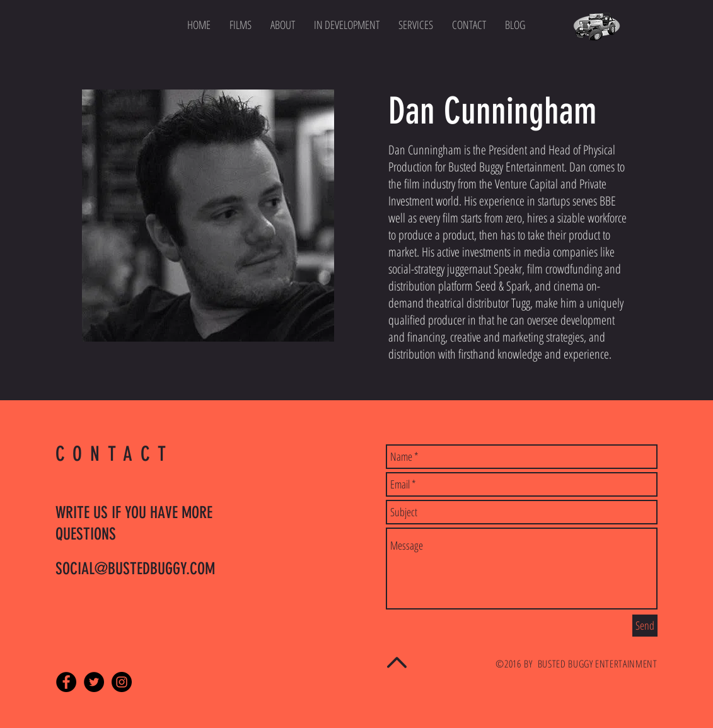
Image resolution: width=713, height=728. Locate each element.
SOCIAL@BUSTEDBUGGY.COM (135, 569)
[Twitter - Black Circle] (94, 682)
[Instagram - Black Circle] (122, 682)
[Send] (645, 626)
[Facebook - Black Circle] (66, 682)
